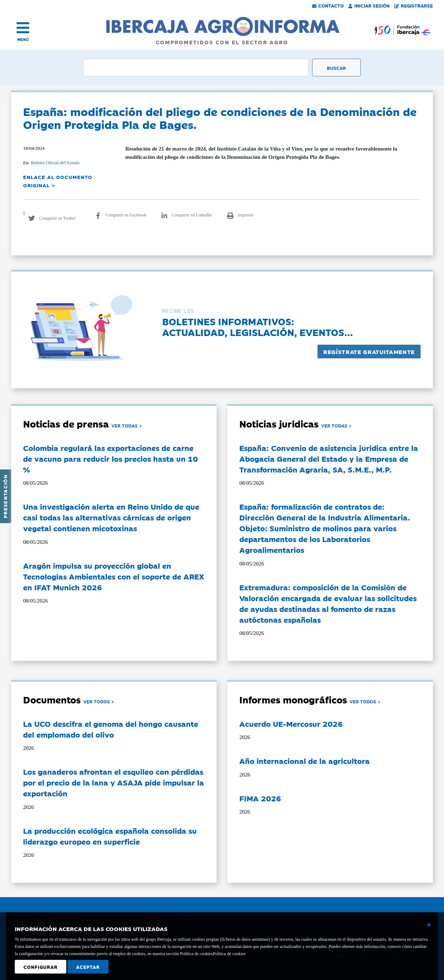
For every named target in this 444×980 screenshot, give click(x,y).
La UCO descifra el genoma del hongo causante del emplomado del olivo (111, 729)
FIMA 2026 (260, 798)
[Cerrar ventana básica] (429, 925)
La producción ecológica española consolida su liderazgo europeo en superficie (110, 836)
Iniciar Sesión (369, 5)
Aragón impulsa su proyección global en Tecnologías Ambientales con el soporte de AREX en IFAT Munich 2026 (114, 576)
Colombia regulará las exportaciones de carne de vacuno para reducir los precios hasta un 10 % (110, 458)
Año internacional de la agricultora (305, 761)
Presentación (5, 496)
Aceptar (88, 967)
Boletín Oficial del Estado (55, 163)
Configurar (41, 967)
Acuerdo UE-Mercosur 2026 (291, 724)
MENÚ (23, 39)
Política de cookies (229, 954)
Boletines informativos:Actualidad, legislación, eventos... (257, 326)
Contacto (328, 5)
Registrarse (414, 5)
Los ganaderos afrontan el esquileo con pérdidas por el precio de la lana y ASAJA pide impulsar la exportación (114, 782)
